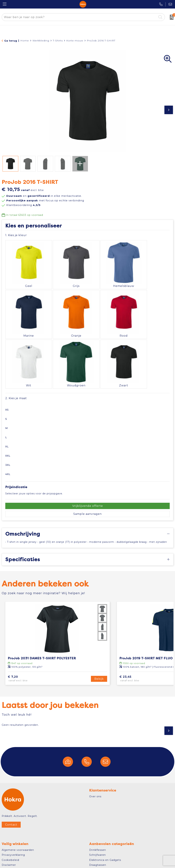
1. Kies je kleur (16, 235)
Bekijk (99, 660)
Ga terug (11, 41)
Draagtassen (98, 846)
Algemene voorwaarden (18, 831)
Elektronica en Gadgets (105, 841)
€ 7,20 (23, 660)
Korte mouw (75, 41)
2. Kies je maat (16, 379)
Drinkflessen (98, 831)
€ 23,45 (135, 660)
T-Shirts (58, 41)
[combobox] (79, 17)
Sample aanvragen (87, 495)
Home (25, 41)
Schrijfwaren (97, 836)
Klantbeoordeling (23, 205)
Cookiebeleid (10, 841)
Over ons (95, 777)
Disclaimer (9, 846)
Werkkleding (41, 41)
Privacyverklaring (13, 836)
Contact (11, 805)
